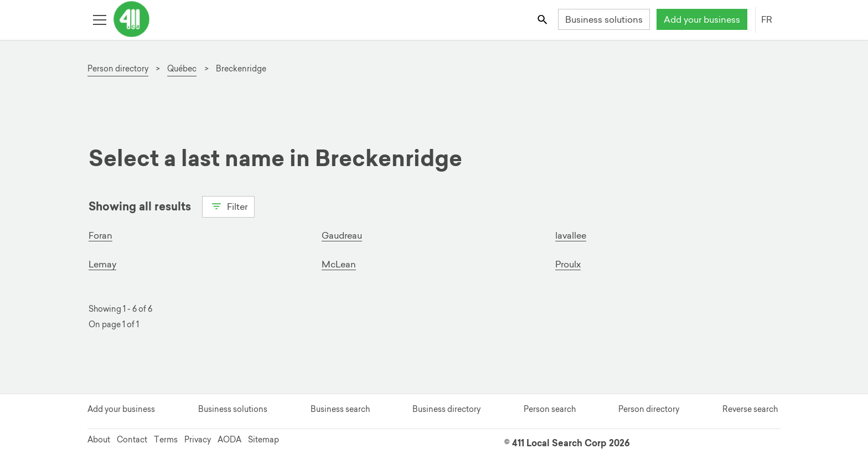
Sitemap (263, 440)
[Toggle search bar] (543, 19)
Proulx (568, 264)
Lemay (102, 264)
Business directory (446, 409)
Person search (550, 409)
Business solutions (604, 19)
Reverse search (750, 409)
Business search (340, 409)
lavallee (571, 235)
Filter (228, 205)
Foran (100, 235)
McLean (339, 264)
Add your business (702, 19)
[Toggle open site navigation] (99, 19)
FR (767, 19)
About (99, 440)
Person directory (649, 409)
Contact (132, 440)
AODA (229, 440)
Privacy (198, 440)
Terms (166, 440)
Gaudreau (342, 235)
